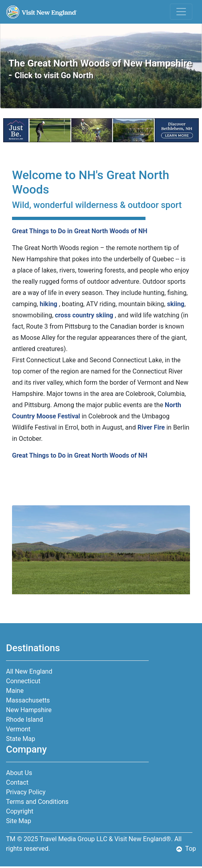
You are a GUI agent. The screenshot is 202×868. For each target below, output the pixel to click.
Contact (17, 782)
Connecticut (23, 681)
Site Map (19, 821)
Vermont (18, 729)
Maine (15, 691)
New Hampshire (29, 710)
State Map (21, 739)
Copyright (20, 811)
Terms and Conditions (37, 802)
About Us (19, 773)
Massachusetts (28, 700)
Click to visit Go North (54, 75)
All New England (29, 671)
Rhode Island (24, 720)
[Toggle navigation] (181, 12)
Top (186, 849)
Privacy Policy (26, 792)
